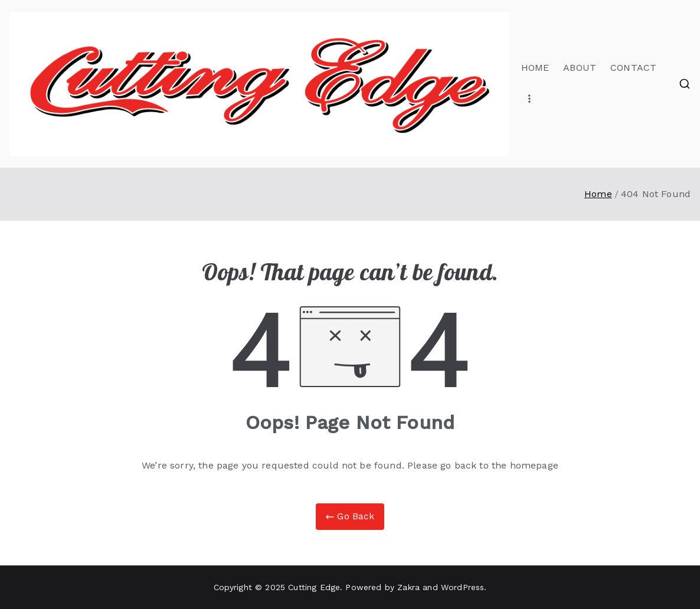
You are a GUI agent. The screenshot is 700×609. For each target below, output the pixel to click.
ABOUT (580, 68)
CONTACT (633, 68)
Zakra (408, 587)
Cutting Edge (314, 587)
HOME (535, 68)
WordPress (462, 587)
